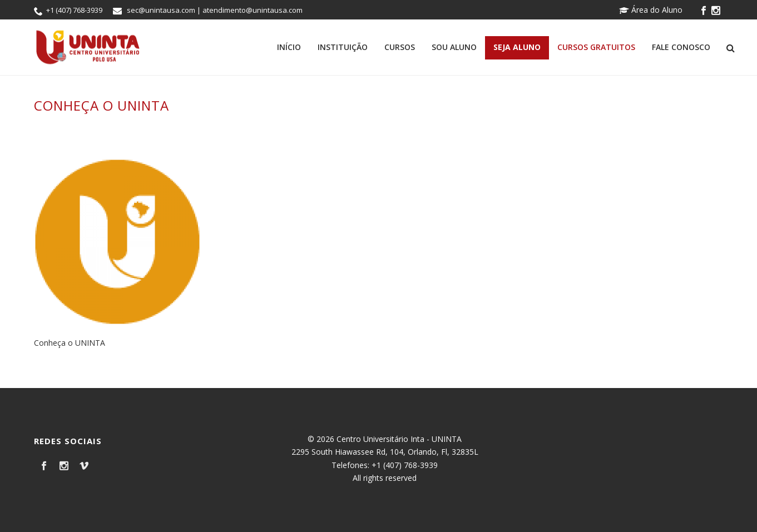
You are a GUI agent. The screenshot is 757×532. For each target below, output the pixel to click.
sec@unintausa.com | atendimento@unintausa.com (215, 10)
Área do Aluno (651, 10)
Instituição (343, 47)
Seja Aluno (517, 47)
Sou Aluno (454, 47)
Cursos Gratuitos (596, 47)
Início (289, 47)
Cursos (400, 47)
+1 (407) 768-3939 (74, 10)
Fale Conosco (681, 47)
